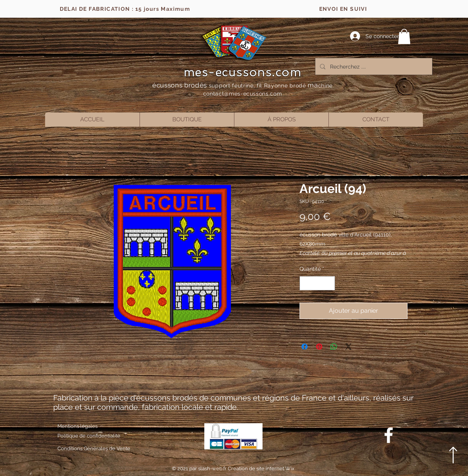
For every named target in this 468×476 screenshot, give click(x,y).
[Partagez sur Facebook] (305, 347)
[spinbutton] (317, 283)
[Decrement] (306, 283)
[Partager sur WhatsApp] (334, 347)
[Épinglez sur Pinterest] (319, 347)
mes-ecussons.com (243, 72)
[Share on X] (348, 347)
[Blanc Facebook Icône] (389, 435)
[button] (404, 36)
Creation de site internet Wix (261, 468)
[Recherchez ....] (373, 66)
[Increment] (329, 283)
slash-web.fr (213, 468)
